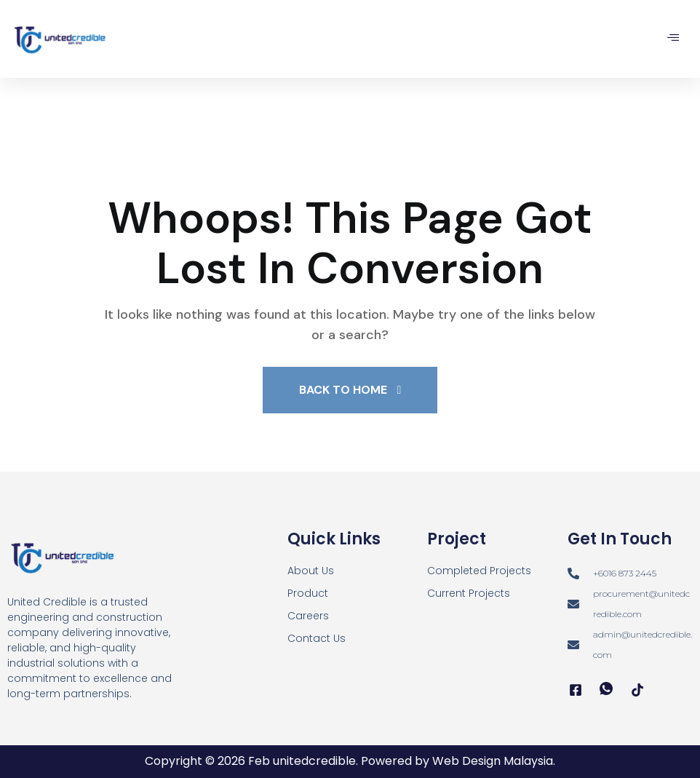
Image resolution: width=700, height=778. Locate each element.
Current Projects (469, 593)
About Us (311, 571)
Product (308, 593)
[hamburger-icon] (673, 39)
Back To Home (350, 390)
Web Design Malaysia (493, 761)
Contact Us (317, 638)
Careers (308, 616)
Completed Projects (479, 571)
